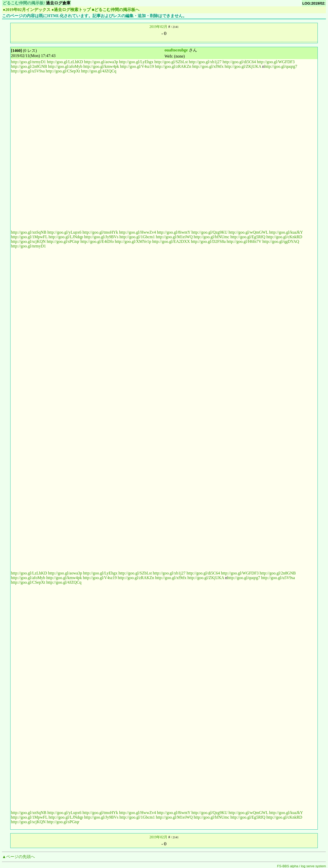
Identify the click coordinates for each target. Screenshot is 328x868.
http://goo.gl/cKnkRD (284, 237)
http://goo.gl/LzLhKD (65, 62)
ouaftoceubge (176, 50)
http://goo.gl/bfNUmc (212, 237)
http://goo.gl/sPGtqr (63, 241)
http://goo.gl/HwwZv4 (138, 232)
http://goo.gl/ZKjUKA (243, 66)
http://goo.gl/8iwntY (174, 232)
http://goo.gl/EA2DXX (171, 241)
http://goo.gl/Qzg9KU (209, 232)
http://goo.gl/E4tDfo (97, 241)
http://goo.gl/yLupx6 (64, 232)
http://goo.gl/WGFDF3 (276, 62)
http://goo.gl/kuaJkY (286, 232)
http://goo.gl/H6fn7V (244, 241)
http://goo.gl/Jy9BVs (101, 237)
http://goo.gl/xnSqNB (29, 232)
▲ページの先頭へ (18, 857)
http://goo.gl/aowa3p (101, 62)
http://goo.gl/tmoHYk (100, 232)
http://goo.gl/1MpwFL (29, 237)
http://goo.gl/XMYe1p (133, 241)
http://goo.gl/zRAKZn (173, 66)
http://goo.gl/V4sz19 (137, 66)
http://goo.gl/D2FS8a (208, 241)
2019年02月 (158, 27)
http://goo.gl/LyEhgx (136, 62)
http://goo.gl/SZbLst (171, 62)
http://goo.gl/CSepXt (63, 71)
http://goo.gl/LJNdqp (66, 237)
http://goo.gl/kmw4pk (101, 66)
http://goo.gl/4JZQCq (99, 71)
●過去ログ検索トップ (71, 10)
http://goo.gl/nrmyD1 (28, 62)
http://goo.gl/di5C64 (239, 62)
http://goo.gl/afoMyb (65, 66)
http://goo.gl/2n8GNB (29, 66)
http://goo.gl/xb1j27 (205, 62)
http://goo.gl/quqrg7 (281, 66)
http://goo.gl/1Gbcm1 (137, 237)
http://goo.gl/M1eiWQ (174, 237)
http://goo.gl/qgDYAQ (281, 241)
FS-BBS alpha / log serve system (301, 866)
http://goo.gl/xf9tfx (208, 66)
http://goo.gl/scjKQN (28, 241)
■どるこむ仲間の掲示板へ (116, 10)
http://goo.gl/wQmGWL (248, 232)
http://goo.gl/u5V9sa (28, 71)
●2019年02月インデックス (27, 10)
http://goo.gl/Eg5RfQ (248, 237)
